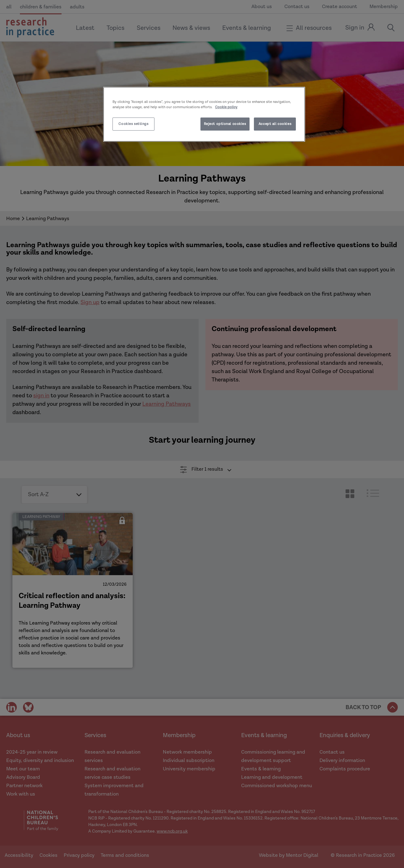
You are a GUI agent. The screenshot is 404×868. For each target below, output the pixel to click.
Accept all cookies (275, 124)
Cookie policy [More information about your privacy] (226, 107)
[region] (204, 114)
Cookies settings (133, 124)
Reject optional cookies (225, 124)
